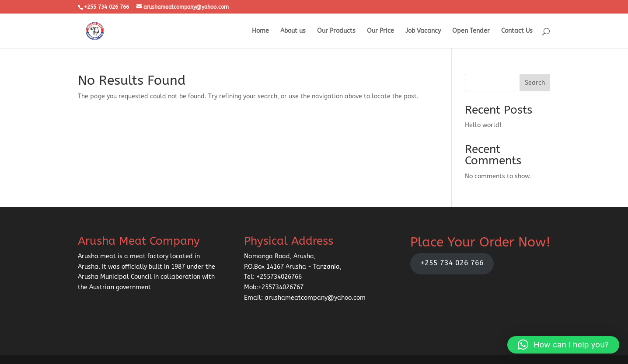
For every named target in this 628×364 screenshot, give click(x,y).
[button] (563, 345)
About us (293, 31)
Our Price (380, 31)
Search (535, 83)
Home (260, 31)
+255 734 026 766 (452, 263)
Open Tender (471, 31)
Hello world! (483, 125)
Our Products (336, 31)
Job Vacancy (423, 31)
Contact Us (517, 31)
